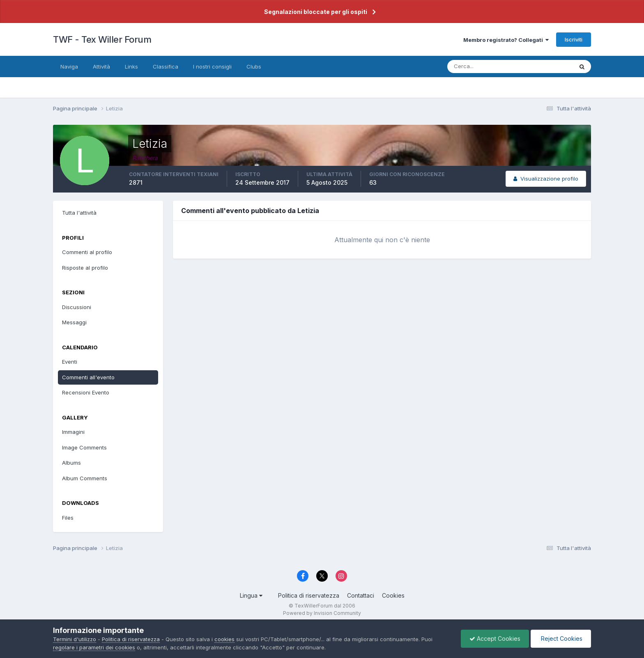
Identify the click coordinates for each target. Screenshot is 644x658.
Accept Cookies (495, 639)
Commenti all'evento (88, 377)
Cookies (393, 595)
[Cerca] (483, 66)
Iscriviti (574, 39)
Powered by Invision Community (322, 613)
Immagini (73, 432)
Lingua (251, 595)
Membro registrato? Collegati (506, 40)
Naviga (69, 66)
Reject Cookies (561, 639)
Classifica (166, 66)
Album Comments (85, 478)
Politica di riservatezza (309, 595)
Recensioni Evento (86, 392)
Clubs (254, 66)
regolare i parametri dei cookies (94, 647)
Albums (71, 463)
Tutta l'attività (79, 213)
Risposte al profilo (85, 268)
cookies (224, 639)
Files (68, 518)
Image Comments (84, 447)
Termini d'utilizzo (75, 639)
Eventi (70, 362)
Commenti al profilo (87, 252)
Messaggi (74, 322)
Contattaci (361, 595)
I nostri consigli (212, 66)
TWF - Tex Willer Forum (102, 39)
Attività (101, 66)
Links (131, 66)
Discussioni (77, 307)
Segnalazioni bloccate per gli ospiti (316, 12)
